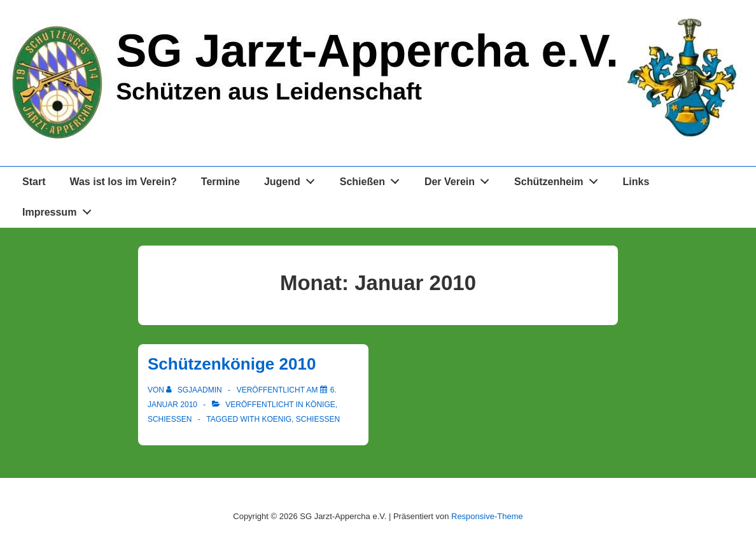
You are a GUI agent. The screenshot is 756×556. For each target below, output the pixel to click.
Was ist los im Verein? (123, 182)
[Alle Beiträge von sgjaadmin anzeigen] (195, 390)
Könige (320, 405)
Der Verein (460, 179)
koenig (276, 419)
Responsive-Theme (487, 516)
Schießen (373, 179)
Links (636, 182)
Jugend (293, 179)
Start (34, 182)
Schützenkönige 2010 (232, 364)
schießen (318, 419)
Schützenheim (559, 179)
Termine (220, 182)
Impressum (60, 209)
